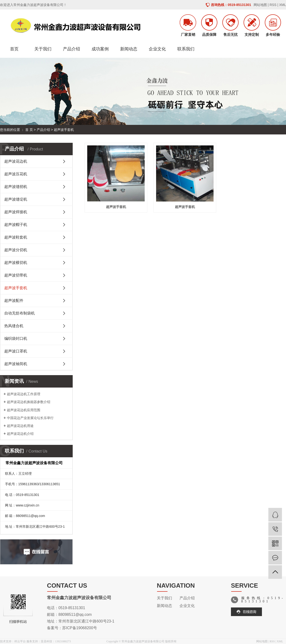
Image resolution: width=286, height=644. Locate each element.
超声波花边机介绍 (20, 434)
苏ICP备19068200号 (80, 628)
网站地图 (260, 5)
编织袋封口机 (16, 338)
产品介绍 (71, 49)
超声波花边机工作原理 (24, 394)
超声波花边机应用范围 (24, 410)
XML (283, 5)
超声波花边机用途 (20, 426)
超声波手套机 (64, 130)
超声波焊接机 (16, 212)
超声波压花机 (16, 174)
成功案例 (100, 49)
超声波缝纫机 (16, 187)
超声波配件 (14, 301)
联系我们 (186, 49)
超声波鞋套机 (16, 237)
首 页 (29, 130)
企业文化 (157, 49)
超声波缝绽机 (16, 199)
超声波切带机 (16, 275)
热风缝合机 (14, 326)
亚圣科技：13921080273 (56, 641)
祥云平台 (20, 641)
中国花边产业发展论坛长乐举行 (30, 418)
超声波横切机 (16, 263)
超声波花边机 (16, 161)
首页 (14, 49)
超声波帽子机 (16, 225)
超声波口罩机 (16, 351)
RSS (273, 5)
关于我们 (43, 49)
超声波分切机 (16, 250)
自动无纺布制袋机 (20, 313)
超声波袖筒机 (16, 364)
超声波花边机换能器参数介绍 (29, 402)
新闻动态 (129, 49)
